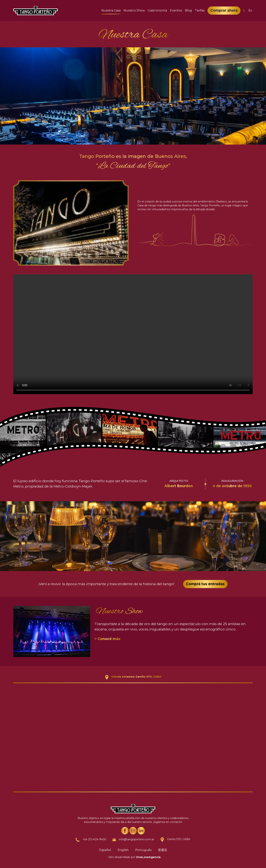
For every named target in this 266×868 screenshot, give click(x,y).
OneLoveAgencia (148, 857)
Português (143, 850)
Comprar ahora (224, 10)
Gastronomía (157, 10)
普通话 (163, 850)
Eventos (176, 10)
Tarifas (200, 10)
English (123, 850)
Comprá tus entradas (205, 584)
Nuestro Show (134, 10)
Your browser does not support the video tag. (133, 334)
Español (105, 850)
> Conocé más (108, 639)
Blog (188, 10)
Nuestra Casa (111, 10)
